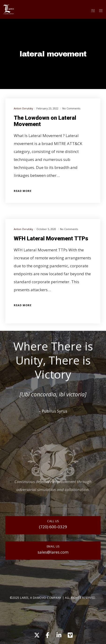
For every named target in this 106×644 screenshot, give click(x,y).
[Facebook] (47, 634)
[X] (36, 634)
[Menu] (99, 11)
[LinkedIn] (59, 634)
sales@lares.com (53, 552)
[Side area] (92, 11)
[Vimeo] (70, 634)
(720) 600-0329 (53, 527)
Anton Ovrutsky (23, 108)
